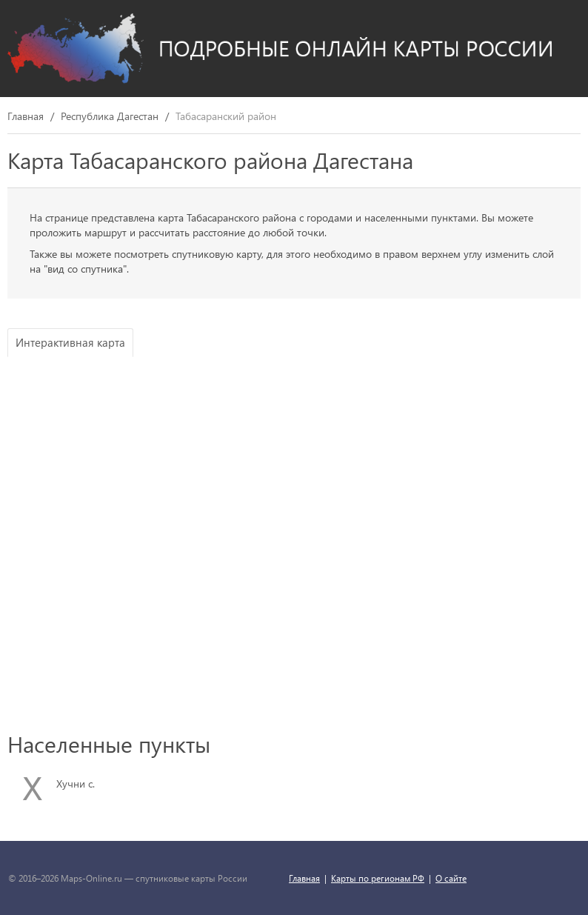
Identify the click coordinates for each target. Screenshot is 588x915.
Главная (26, 117)
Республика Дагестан (110, 117)
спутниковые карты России (191, 878)
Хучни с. (76, 783)
